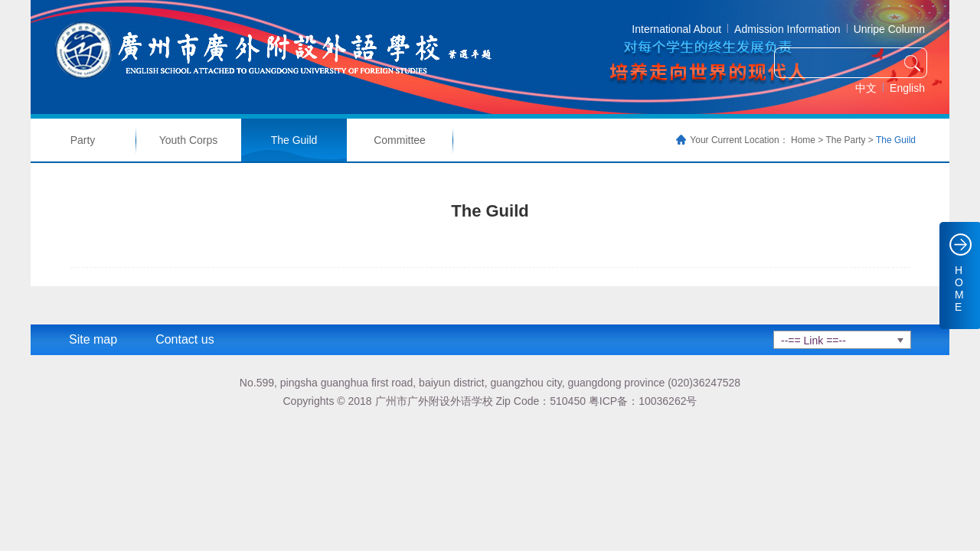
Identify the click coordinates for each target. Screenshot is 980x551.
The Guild (294, 140)
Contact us (185, 339)
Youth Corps (189, 140)
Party (83, 140)
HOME (959, 289)
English (907, 88)
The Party (845, 140)
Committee (400, 140)
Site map (93, 339)
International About (676, 29)
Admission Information (787, 29)
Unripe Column (889, 29)
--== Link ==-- (813, 341)
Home (803, 140)
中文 (866, 88)
